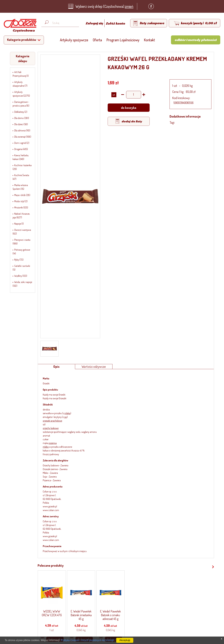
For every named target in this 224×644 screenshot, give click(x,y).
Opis (56, 366)
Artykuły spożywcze (74, 40)
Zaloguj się (95, 23)
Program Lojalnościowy (123, 40)
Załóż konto (116, 23)
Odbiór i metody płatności (196, 40)
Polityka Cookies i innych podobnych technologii (87, 640)
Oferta (97, 40)
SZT (114, 95)
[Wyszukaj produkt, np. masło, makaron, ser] (63, 23)
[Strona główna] (19, 26)
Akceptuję (125, 640)
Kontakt (149, 40)
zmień (129, 6)
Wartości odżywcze (94, 366)
